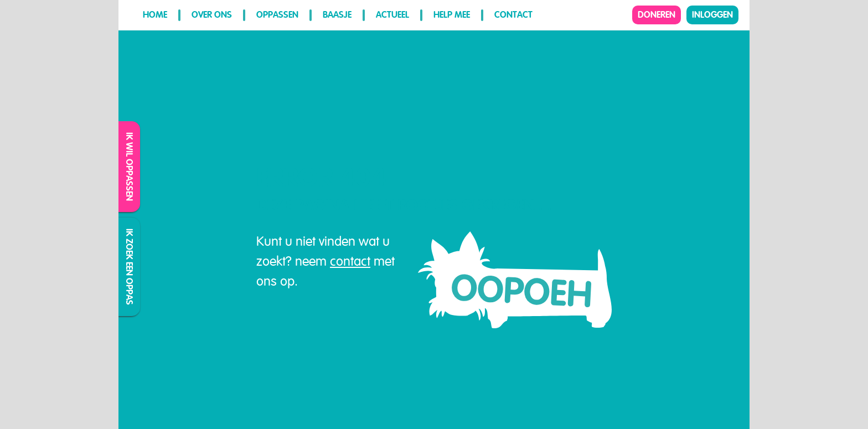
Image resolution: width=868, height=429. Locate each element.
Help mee (452, 15)
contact (350, 261)
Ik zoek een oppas (130, 267)
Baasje (337, 15)
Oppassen (277, 15)
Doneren (657, 15)
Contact (513, 15)
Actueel (392, 15)
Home (155, 15)
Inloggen (712, 15)
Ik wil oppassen (130, 167)
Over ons (212, 15)
